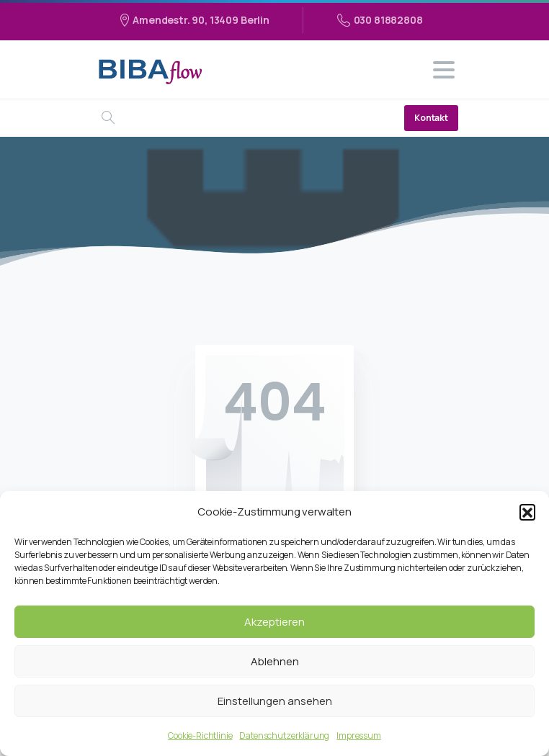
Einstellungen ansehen (275, 701)
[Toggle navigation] (444, 70)
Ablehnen (275, 661)
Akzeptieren (274, 622)
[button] (527, 512)
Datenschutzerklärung (284, 735)
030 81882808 (380, 20)
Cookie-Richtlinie (200, 735)
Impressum (359, 735)
